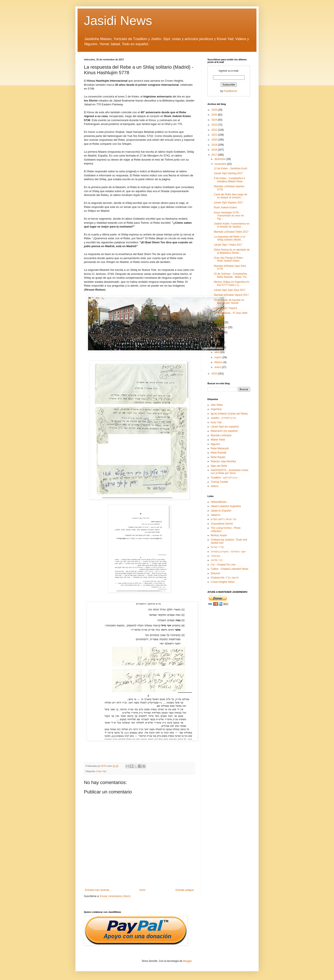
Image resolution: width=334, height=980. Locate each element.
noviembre (221, 164)
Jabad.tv (215, 515)
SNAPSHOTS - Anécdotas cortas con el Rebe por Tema (230, 472)
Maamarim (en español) (224, 431)
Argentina (216, 409)
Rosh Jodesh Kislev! (225, 207)
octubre (219, 322)
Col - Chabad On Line (223, 565)
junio (218, 342)
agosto (219, 332)
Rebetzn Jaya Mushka (223, 461)
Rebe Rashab (218, 453)
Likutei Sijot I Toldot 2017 (228, 245)
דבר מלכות (217, 560)
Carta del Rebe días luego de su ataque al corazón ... (230, 196)
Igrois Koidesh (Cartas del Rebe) (229, 414)
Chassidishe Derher (222, 524)
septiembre (221, 327)
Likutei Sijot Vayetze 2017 (228, 203)
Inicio (143, 890)
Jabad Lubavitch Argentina (226, 506)
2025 (215, 115)
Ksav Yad (101, 771)
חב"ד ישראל (217, 547)
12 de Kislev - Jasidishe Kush (231, 168)
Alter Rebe (217, 405)
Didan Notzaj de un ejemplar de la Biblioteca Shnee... (232, 251)
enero (218, 367)
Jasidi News (118, 21)
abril (217, 352)
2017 (215, 155)
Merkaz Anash (219, 535)
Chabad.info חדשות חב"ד (225, 578)
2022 (215, 130)
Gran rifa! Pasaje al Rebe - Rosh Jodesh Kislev (229, 259)
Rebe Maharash (220, 448)
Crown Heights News (223, 582)
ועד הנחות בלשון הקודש (223, 519)
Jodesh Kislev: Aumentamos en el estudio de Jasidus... (232, 225)
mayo (218, 347)
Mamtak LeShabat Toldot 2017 (231, 232)
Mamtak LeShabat (221, 435)
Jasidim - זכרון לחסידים (223, 418)
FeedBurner (230, 91)
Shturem (215, 573)
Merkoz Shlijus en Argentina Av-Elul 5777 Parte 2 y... (232, 283)
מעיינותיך (215, 556)
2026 (215, 110)
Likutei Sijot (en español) (225, 427)
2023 (215, 125)
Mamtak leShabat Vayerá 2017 (231, 295)
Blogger (187, 961)
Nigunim (215, 444)
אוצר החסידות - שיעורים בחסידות (228, 552)
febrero (219, 362)
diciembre (220, 159)
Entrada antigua (185, 890)
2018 (215, 150)
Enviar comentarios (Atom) (115, 896)
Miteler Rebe (218, 440)
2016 (215, 374)
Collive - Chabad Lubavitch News (230, 569)
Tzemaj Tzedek (219, 482)
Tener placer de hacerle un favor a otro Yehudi (229, 302)
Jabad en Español (221, 511)
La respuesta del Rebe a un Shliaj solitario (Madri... (230, 238)
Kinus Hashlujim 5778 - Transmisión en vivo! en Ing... (229, 216)
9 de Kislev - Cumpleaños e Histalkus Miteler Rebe (230, 180)
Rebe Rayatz (218, 457)
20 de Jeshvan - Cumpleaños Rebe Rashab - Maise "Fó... (231, 275)
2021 (215, 135)
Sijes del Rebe (219, 466)
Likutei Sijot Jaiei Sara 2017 (230, 290)
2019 (215, 145)
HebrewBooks (219, 502)
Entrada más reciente (97, 890)
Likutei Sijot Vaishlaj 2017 (228, 173)
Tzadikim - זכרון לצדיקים (224, 478)
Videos (215, 486)
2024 (215, 120)
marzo (218, 357)
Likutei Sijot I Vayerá (225, 308)
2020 (215, 140)
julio (217, 337)
